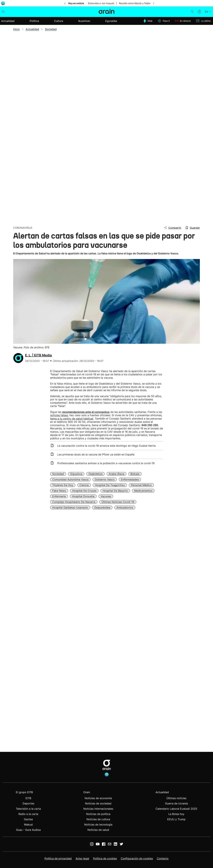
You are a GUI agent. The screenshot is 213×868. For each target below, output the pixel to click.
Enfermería (59, 496)
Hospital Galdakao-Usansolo (70, 507)
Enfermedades (130, 479)
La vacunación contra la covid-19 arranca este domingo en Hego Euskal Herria (106, 446)
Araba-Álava (116, 474)
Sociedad (58, 474)
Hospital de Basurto (115, 491)
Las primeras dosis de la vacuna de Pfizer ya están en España (96, 454)
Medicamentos (143, 491)
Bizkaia (135, 474)
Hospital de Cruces (84, 491)
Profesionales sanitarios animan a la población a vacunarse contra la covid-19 (106, 463)
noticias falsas (59, 415)
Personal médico (141, 485)
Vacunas (106, 496)
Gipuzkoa (76, 474)
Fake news (59, 491)
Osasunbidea (102, 507)
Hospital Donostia (83, 496)
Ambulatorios (125, 507)
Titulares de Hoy (63, 485)
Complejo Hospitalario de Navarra (74, 502)
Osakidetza (95, 474)
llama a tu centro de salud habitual (72, 419)
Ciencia (84, 485)
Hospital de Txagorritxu (110, 485)
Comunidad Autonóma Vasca (70, 479)
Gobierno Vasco (105, 479)
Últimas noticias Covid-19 (118, 502)
